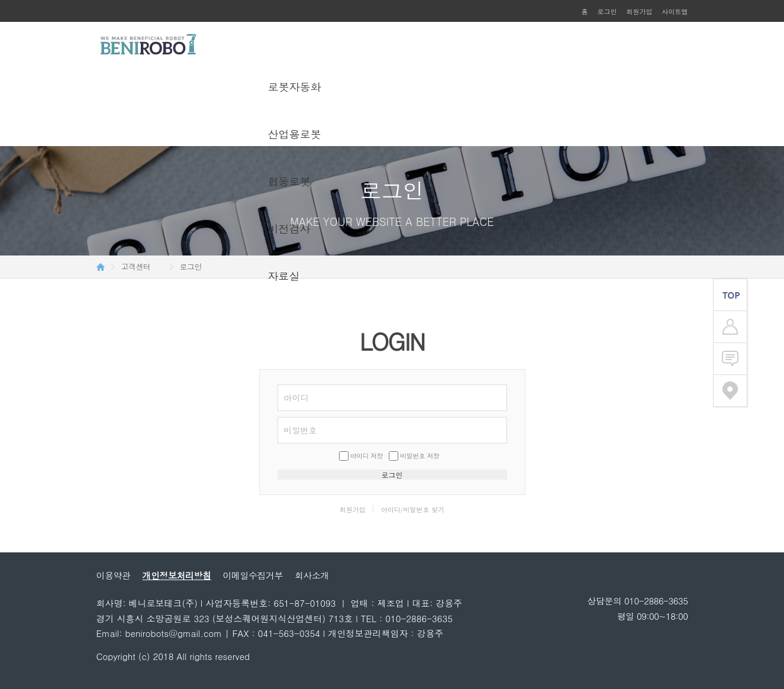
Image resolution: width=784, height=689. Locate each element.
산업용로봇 (295, 134)
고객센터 (136, 267)
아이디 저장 (367, 456)
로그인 (607, 12)
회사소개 (312, 575)
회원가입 (640, 12)
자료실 (284, 276)
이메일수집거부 (253, 575)
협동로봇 (289, 181)
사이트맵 (675, 12)
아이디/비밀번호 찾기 (413, 510)
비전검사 (289, 229)
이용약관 (114, 575)
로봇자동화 (295, 87)
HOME (101, 267)
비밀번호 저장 (420, 456)
